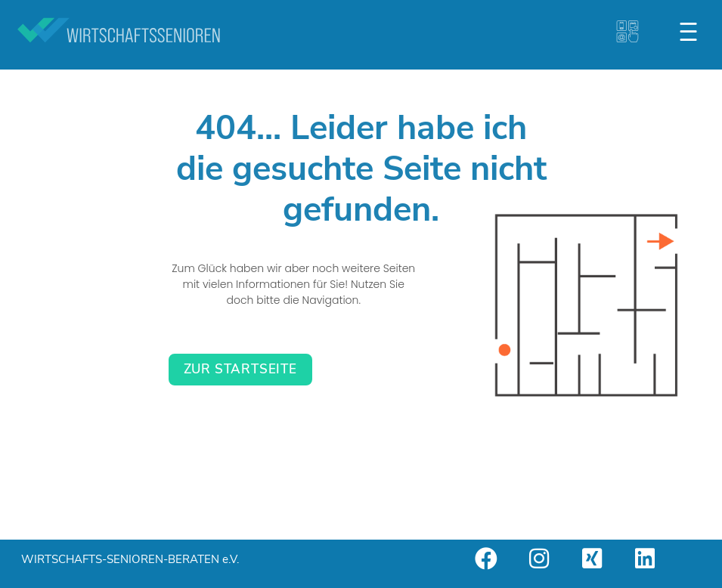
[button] (690, 32)
